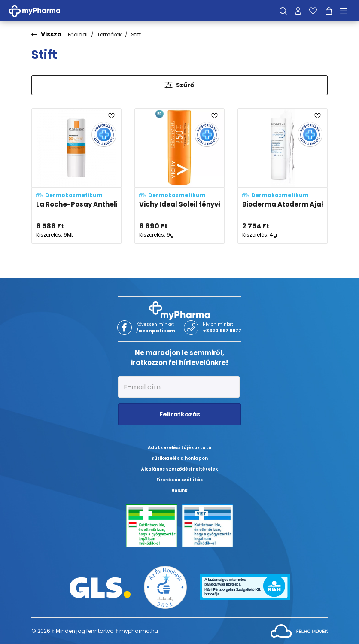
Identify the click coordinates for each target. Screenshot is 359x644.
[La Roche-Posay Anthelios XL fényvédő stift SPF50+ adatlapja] (76, 176)
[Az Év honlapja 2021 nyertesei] (165, 587)
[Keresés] (283, 11)
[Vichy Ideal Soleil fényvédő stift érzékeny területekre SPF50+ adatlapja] (179, 176)
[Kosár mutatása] (329, 11)
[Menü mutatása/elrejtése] (347, 11)
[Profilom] (298, 11)
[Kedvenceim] (313, 11)
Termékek (109, 35)
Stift (136, 35)
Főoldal (78, 35)
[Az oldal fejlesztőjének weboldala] (299, 630)
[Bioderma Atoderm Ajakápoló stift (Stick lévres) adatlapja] (283, 176)
